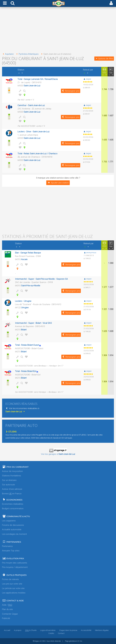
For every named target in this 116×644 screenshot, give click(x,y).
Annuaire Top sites (11, 551)
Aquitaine (8, 54)
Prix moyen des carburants (15, 563)
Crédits (51, 633)
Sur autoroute (8, 485)
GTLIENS (11, 432)
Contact (61, 633)
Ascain (24, 259)
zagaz (87, 79)
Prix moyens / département (15, 567)
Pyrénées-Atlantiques (27, 54)
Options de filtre (104, 59)
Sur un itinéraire (9, 480)
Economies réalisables (13, 504)
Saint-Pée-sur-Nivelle (31, 286)
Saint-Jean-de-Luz (32, 86)
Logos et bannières (48, 630)
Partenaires (7, 546)
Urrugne (25, 308)
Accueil (7, 630)
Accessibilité (86, 630)
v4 (40, 641)
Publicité (6, 618)
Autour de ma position (12, 471)
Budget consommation (13, 509)
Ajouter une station (58, 183)
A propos (18, 630)
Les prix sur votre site (12, 584)
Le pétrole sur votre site (13, 588)
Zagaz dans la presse (68, 630)
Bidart (24, 330)
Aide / (7, 605)
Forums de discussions (13, 525)
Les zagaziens (9, 521)
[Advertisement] (58, 30)
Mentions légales (102, 630)
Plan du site (7, 609)
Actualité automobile (12, 530)
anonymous (90, 252)
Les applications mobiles (14, 593)
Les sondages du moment (14, 534)
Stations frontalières (12, 476)
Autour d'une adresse (12, 489)
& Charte (31, 630)
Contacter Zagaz (10, 614)
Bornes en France (12, 494)
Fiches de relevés (10, 579)
